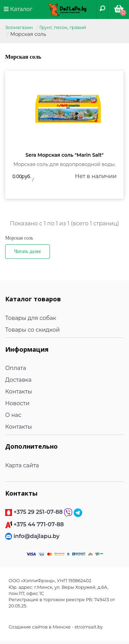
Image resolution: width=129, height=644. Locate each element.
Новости (17, 403)
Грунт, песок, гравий (63, 27)
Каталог (18, 9)
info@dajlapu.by (36, 536)
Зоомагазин (19, 27)
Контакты (19, 392)
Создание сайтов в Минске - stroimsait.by (56, 627)
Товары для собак (31, 318)
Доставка (18, 380)
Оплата (16, 368)
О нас (13, 415)
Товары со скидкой (33, 330)
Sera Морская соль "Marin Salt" (64, 155)
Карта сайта (22, 465)
